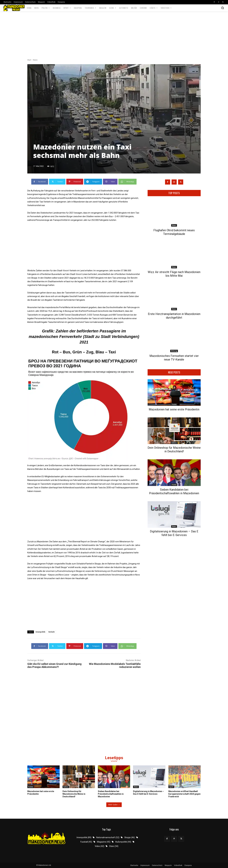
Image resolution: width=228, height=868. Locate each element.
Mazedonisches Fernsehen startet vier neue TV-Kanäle (174, 358)
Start (29, 60)
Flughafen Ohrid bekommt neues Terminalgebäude (174, 232)
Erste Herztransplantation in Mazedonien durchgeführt (174, 316)
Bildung (174, 351)
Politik (174, 404)
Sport (171, 787)
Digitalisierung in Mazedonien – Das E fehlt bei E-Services (174, 533)
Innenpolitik (40, 632)
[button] (222, 8)
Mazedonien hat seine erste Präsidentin (174, 409)
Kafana (174, 443)
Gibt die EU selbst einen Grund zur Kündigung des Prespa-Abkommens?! (54, 665)
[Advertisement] (114, 35)
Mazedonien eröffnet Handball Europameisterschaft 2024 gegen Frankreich (184, 794)
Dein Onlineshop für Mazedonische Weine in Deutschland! (174, 449)
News (35, 60)
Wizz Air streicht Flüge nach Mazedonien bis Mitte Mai (174, 274)
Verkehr (52, 632)
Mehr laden (114, 805)
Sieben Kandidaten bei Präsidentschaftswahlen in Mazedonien (174, 491)
